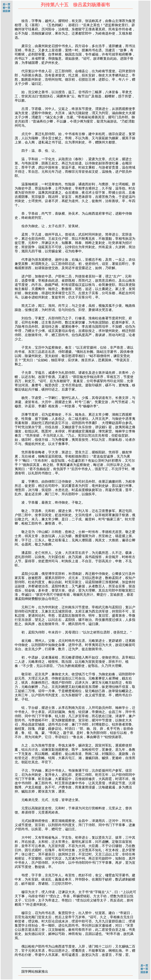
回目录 (6, 11)
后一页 (6, 4)
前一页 (6, 8)
